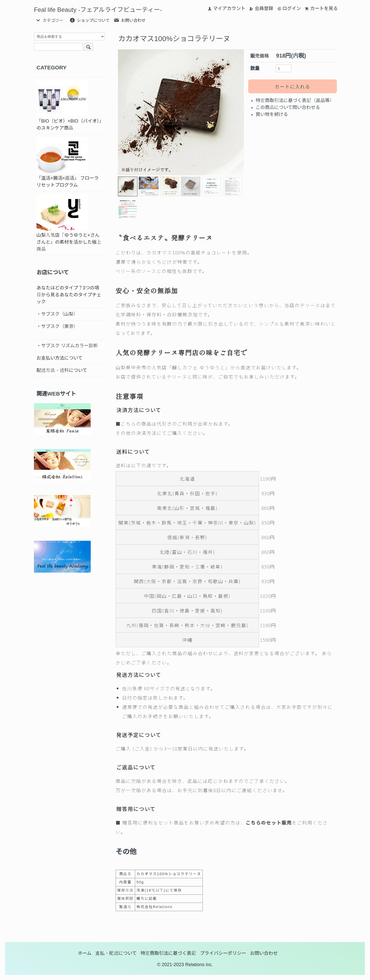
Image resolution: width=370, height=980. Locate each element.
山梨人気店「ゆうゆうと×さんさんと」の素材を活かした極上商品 (69, 223)
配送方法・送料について (62, 370)
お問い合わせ (130, 20)
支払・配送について (116, 953)
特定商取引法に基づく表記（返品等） (295, 100)
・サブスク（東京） (57, 326)
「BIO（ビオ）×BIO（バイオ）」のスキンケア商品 (69, 105)
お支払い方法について (59, 358)
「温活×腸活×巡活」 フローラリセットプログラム (68, 162)
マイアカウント (226, 8)
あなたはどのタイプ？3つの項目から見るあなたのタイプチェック (69, 295)
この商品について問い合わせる (288, 107)
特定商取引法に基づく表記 (168, 953)
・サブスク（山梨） (57, 314)
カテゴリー (49, 20)
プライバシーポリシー (223, 953)
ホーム (85, 953)
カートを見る (321, 8)
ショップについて (90, 20)
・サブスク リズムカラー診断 (67, 346)
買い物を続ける (272, 114)
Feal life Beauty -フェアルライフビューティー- (98, 10)
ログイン (289, 8)
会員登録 (261, 8)
